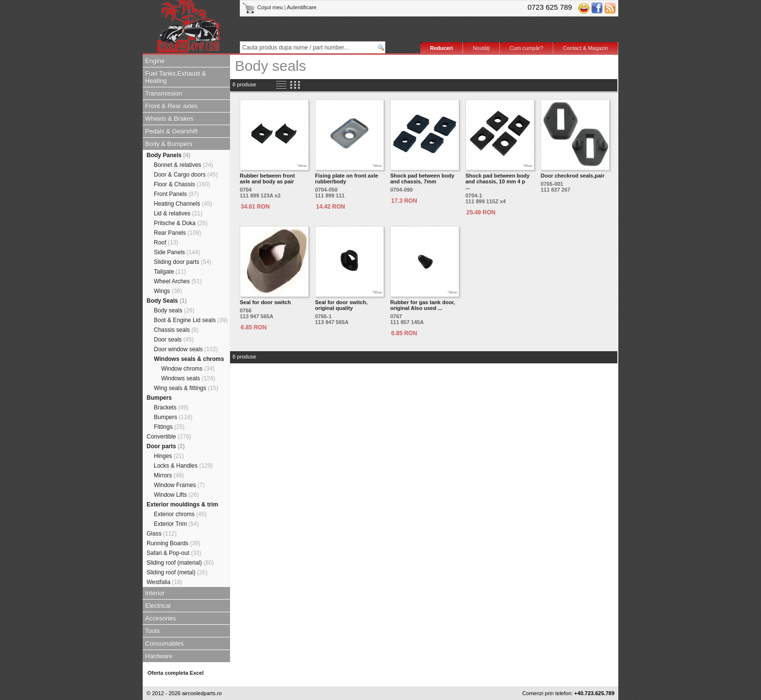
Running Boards (174, 543)
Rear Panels (177, 233)
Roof (166, 243)
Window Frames (179, 485)
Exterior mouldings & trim (182, 505)
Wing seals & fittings (186, 388)
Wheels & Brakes (169, 119)
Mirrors (169, 475)
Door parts (166, 446)
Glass (162, 534)
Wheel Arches (178, 281)
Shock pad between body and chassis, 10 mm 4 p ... (497, 181)
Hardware (159, 656)
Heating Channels (183, 204)
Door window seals (186, 349)
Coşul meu (263, 7)
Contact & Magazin (586, 48)
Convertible (169, 437)
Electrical (158, 606)
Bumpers (159, 398)
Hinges (169, 456)
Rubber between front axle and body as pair (267, 179)
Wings (168, 291)
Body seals (174, 310)
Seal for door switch (265, 302)
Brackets (171, 407)
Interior (155, 593)
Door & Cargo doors (186, 175)
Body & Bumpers (169, 144)
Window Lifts (176, 495)
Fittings (169, 427)
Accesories (161, 618)
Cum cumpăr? (526, 48)
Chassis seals (176, 330)
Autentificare (302, 7)
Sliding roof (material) (180, 563)
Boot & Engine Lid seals (191, 320)
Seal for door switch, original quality (341, 305)
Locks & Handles (183, 466)
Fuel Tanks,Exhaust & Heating (176, 77)
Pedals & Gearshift (171, 131)
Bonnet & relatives (183, 165)
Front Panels (176, 194)
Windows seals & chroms (189, 359)
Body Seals (167, 301)
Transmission (164, 93)
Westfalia (165, 582)
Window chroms (188, 369)
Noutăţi (481, 48)
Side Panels (177, 252)
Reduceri (441, 48)
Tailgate (170, 272)
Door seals (174, 340)
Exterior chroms (180, 514)
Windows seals (188, 378)
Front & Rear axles (171, 106)
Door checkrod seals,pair (572, 176)
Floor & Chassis (182, 184)
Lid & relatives (178, 213)
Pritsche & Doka (181, 223)
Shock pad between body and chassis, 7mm (422, 179)
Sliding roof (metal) (177, 572)
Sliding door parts (182, 262)
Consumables (165, 643)
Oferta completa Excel (176, 673)
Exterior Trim (176, 524)
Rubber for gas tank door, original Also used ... (423, 305)
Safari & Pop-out (174, 553)
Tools (152, 631)
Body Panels (168, 155)
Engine (155, 61)
